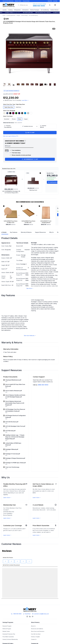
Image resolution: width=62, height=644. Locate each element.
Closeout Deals (26, 1)
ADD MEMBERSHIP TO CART (30, 159)
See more (30, 288)
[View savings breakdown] (25, 141)
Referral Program (7, 604)
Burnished (7, 119)
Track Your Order (7, 628)
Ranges (18, 15)
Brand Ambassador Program (38, 633)
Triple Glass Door (9, 107)
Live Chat (55, 1)
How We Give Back (36, 609)
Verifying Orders (7, 630)
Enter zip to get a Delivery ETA (11, 136)
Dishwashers (25, 10)
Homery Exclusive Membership (10, 615)
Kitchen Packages (35, 10)
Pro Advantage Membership (38, 630)
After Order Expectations (9, 633)
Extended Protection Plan (9, 609)
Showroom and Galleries (37, 604)
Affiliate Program (35, 628)
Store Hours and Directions (38, 607)
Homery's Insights (35, 612)
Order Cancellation (7, 636)
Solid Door (18, 107)
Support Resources (40, 232)
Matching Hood (33, 190)
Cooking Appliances (11, 15)
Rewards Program (7, 601)
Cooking (10, 10)
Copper (26, 119)
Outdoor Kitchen (54, 10)
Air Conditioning (45, 10)
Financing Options (7, 625)
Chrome (14, 119)
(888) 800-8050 (43, 392)
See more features (30, 343)
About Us (33, 601)
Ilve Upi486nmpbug (33, 15)
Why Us (51, 232)
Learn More (25, 100)
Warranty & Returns (26, 232)
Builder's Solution (35, 625)
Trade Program (35, 622)
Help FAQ (50, 1)
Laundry (5, 10)
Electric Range (25, 15)
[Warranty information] (18, 91)
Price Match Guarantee (8, 612)
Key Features (14, 232)
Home (4, 15)
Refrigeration (17, 10)
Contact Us (34, 615)
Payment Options (7, 622)
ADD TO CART (30, 133)
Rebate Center (18, 1)
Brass (20, 119)
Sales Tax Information (8, 638)
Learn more (7, 505)
